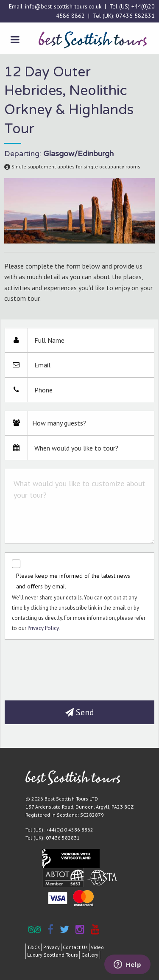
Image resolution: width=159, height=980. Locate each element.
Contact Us (75, 947)
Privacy (52, 947)
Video (97, 947)
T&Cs (33, 947)
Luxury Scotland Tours (53, 955)
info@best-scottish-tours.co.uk (63, 6)
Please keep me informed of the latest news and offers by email (73, 581)
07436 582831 (135, 16)
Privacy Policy (43, 628)
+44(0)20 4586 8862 (70, 830)
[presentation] (69, 667)
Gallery (90, 955)
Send (80, 712)
